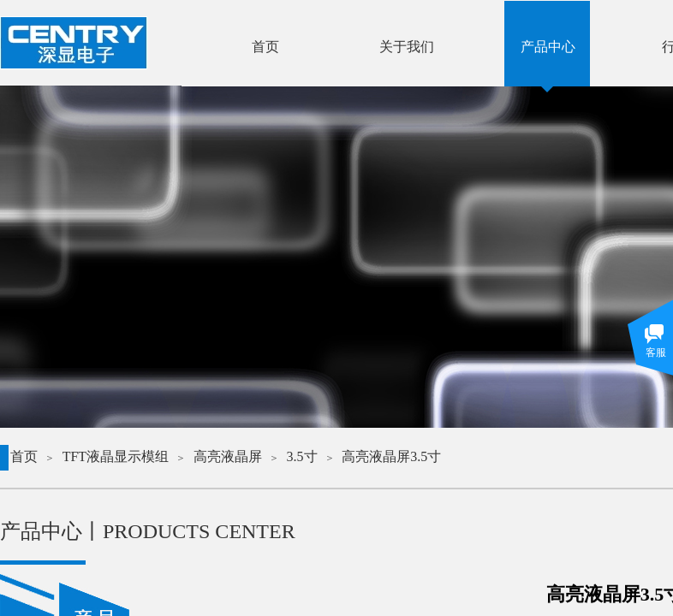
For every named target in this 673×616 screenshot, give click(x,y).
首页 (24, 456)
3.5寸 (302, 456)
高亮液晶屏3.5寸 (391, 456)
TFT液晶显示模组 (116, 456)
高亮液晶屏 (228, 456)
